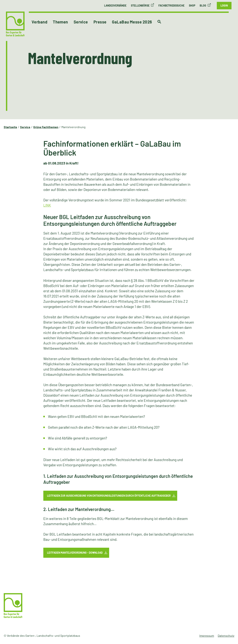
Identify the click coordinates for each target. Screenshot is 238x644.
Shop (192, 5)
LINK (47, 205)
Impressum (207, 636)
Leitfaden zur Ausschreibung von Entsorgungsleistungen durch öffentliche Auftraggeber (109, 496)
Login (224, 5)
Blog (203, 5)
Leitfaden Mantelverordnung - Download (75, 553)
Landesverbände (115, 5)
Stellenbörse (140, 5)
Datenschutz (226, 636)
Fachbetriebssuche (171, 5)
